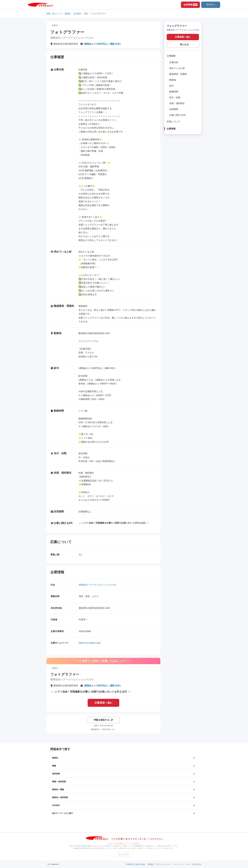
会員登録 (190, 5)
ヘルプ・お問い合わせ (194, 864)
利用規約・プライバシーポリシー (159, 864)
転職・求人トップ (54, 14)
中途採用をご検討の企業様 (135, 864)
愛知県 (68, 14)
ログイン (211, 5)
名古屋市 (77, 14)
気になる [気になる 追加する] (184, 44)
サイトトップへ (124, 854)
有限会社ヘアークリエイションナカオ (98, 585)
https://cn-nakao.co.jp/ (90, 643)
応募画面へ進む (103, 703)
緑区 (86, 14)
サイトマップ (178, 864)
